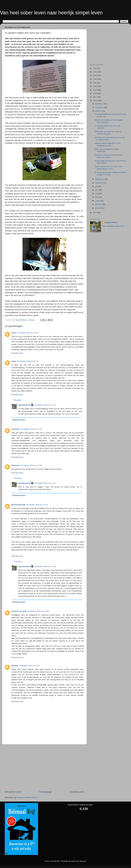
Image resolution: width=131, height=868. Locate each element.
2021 (95, 83)
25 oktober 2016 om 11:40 (45, 566)
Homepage (45, 792)
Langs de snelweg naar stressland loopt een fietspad (109, 156)
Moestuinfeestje (18, 505)
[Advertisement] (44, 767)
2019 (95, 90)
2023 (95, 75)
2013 (95, 213)
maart (98, 201)
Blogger (83, 861)
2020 (95, 86)
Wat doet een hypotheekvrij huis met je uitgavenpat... (110, 139)
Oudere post (77, 792)
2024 (95, 72)
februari (99, 204)
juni (97, 190)
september (100, 179)
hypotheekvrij (24, 405)
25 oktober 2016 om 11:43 (45, 405)
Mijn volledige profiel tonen (113, 226)
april (97, 197)
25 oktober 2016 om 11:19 (37, 505)
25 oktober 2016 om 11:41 (45, 483)
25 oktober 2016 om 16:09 (38, 611)
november (99, 107)
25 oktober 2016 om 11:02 (31, 465)
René (14, 333)
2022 (95, 79)
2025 (95, 68)
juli (96, 186)
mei (97, 193)
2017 (95, 97)
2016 (95, 101)
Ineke (14, 361)
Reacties (18, 400)
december (99, 104)
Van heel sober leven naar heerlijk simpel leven (51, 13)
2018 (95, 93)
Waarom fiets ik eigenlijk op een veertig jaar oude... (108, 144)
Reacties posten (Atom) (27, 797)
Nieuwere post (13, 792)
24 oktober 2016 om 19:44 (28, 333)
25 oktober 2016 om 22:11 (29, 666)
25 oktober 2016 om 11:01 (31, 429)
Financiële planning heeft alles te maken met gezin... (108, 133)
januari (98, 208)
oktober (98, 111)
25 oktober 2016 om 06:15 (28, 361)
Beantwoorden (17, 353)
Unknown (16, 429)
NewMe (15, 666)
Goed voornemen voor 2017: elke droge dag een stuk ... (108, 168)
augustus (99, 183)
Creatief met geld (19, 611)
